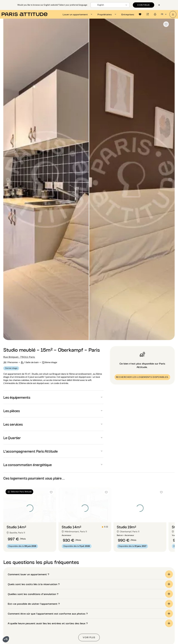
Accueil (14, 583)
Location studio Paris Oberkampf (103, 583)
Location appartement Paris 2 (18, 609)
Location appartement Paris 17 (53, 620)
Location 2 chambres (131, 631)
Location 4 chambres (131, 638)
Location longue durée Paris (98, 616)
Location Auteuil (154, 606)
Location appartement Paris (98, 606)
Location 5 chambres (131, 641)
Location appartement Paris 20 (54, 631)
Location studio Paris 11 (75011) (67, 583)
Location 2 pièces (130, 613)
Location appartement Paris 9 (18, 634)
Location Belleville (155, 613)
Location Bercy (154, 616)
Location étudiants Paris (96, 620)
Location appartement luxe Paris (100, 631)
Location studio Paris (94, 609)
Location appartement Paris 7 (18, 627)
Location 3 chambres (131, 634)
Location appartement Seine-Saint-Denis (59, 638)
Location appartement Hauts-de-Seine (58, 634)
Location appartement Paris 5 (18, 620)
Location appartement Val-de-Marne (57, 641)
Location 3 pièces (130, 616)
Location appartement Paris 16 (53, 616)
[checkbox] (166, 24)
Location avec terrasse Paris (98, 627)
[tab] (78, 14)
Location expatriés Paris (96, 624)
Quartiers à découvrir (159, 601)
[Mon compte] (173, 14)
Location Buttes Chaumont (160, 620)
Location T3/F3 (128, 609)
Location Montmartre (157, 631)
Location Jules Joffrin (157, 624)
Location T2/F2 (128, 606)
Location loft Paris (93, 613)
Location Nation (154, 638)
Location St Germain (156, 641)
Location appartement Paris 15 (53, 613)
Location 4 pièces (130, 620)
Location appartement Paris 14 (53, 609)
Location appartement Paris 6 (18, 624)
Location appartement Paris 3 (18, 613)
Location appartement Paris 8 (18, 631)
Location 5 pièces (130, 624)
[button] (6, 639)
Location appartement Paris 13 (53, 606)
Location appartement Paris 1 (18, 606)
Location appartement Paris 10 (19, 638)
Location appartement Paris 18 (53, 624)
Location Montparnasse (158, 634)
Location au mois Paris (95, 634)
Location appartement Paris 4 (18, 616)
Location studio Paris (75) (35, 583)
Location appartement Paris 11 (18, 641)
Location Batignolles (156, 609)
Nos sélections (129, 601)
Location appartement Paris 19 (53, 627)
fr (164, 14)
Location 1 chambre (130, 627)
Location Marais (154, 627)
